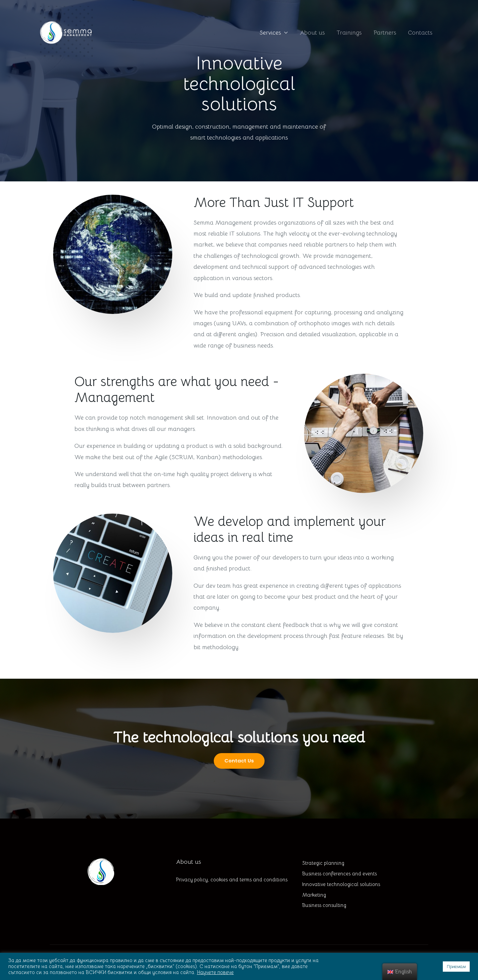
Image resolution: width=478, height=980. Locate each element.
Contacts (420, 34)
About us (312, 34)
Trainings (349, 34)
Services (270, 34)
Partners (385, 34)
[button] (239, 761)
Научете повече (215, 972)
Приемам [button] (456, 967)
